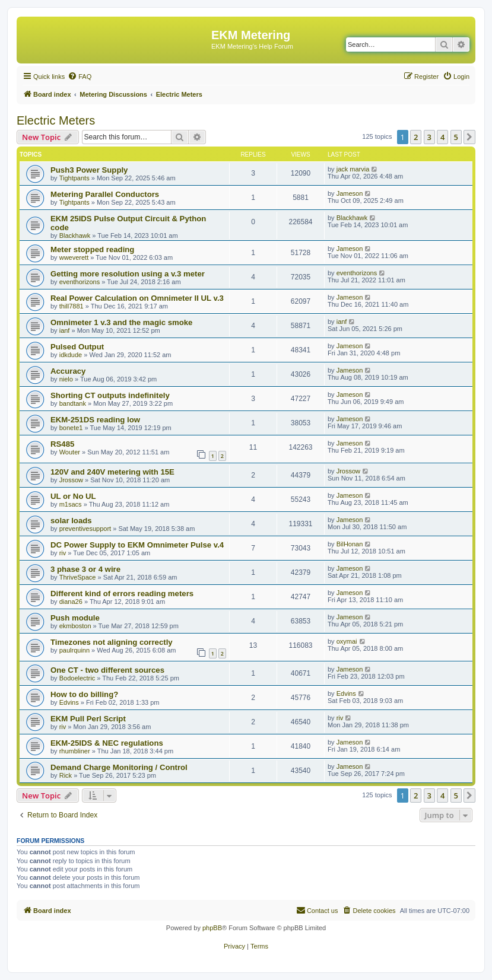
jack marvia (353, 169)
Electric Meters (56, 120)
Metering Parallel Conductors (105, 194)
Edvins (69, 702)
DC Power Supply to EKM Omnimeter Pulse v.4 (137, 545)
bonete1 (71, 428)
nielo (66, 379)
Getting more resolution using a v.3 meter (128, 274)
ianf (65, 330)
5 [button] (456, 137)
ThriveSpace (78, 577)
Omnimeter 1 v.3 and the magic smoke (121, 322)
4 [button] (442, 137)
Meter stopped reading (92, 249)
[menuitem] (80, 77)
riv (63, 553)
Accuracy (68, 371)
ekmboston (75, 626)
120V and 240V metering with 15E (112, 472)
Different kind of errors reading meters (122, 594)
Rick (66, 775)
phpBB (212, 928)
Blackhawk (75, 236)
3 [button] (429, 137)
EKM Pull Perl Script (88, 719)
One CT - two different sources (107, 670)
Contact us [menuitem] (317, 910)
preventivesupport (85, 529)
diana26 (71, 602)
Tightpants (74, 178)
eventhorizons (80, 282)
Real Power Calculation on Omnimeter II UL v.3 (137, 298)
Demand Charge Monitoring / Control (119, 767)
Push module (75, 618)
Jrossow (71, 480)
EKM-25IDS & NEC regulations (107, 743)
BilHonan (350, 544)
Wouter (70, 452)
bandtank (73, 403)
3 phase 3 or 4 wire (85, 569)
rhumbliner (75, 751)
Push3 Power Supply (89, 170)
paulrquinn (74, 650)
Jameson (350, 193)
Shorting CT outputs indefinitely (110, 395)
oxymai (347, 641)
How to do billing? (84, 694)
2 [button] (416, 137)
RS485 (62, 444)
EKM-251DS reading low (95, 420)
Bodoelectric (77, 678)
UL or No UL (73, 496)
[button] (469, 137)
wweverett (74, 257)
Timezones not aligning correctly (112, 642)
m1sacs (71, 504)
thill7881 (72, 306)
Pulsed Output (77, 347)
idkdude (71, 355)
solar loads (71, 521)
